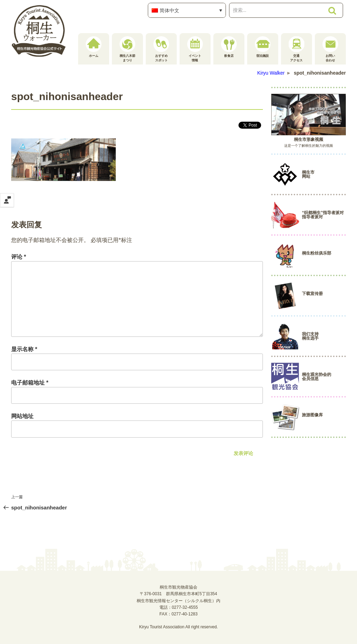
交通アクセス (297, 49)
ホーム (94, 47)
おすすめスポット (161, 49)
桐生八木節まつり (127, 49)
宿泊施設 (263, 47)
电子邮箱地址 (30, 383)
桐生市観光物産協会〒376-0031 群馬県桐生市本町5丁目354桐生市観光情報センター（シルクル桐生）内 (178, 594)
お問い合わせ (330, 49)
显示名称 (24, 349)
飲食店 (229, 47)
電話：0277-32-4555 (179, 607)
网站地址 (22, 416)
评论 (19, 257)
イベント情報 (195, 49)
